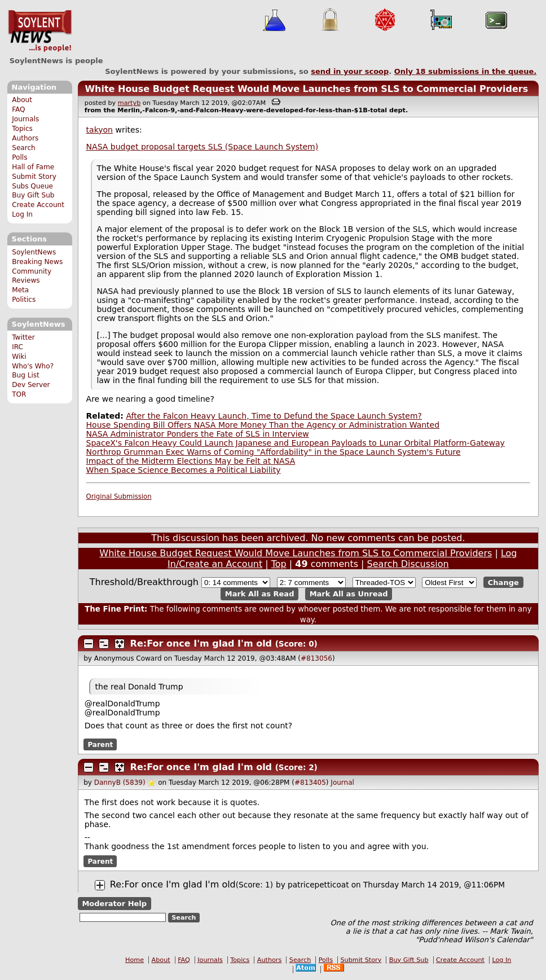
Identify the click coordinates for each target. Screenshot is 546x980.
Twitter (23, 337)
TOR (19, 394)
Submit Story (34, 177)
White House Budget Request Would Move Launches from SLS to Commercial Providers (306, 89)
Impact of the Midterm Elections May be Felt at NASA (191, 461)
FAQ (18, 109)
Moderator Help (114, 904)
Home (135, 960)
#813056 (316, 658)
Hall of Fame (33, 167)
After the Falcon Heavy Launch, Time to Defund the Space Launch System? (274, 416)
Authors (25, 138)
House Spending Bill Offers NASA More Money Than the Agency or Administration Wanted (263, 425)
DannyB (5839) (120, 783)
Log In (22, 214)
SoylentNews (40, 31)
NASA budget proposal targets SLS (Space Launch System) (202, 147)
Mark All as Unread (349, 594)
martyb (129, 103)
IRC (17, 347)
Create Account (38, 205)
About (22, 100)
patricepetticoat (318, 885)
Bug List (26, 375)
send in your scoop (350, 71)
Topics (22, 129)
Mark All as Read (260, 594)
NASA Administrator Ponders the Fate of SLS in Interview (198, 434)
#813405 (310, 783)
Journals (25, 119)
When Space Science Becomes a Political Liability (184, 470)
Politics (24, 300)
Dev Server (31, 385)
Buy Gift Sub (33, 195)
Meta (20, 290)
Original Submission (119, 496)
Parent (100, 744)
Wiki (19, 357)
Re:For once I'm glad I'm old (201, 643)
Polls (19, 157)
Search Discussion (408, 564)
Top (279, 564)
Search (24, 148)
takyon (100, 130)
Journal (342, 783)
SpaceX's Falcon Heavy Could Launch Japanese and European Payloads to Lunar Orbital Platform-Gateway (296, 443)
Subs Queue (32, 186)
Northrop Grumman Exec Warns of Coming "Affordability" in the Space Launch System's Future (274, 452)
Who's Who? (33, 366)
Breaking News (37, 262)
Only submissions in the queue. (466, 71)
